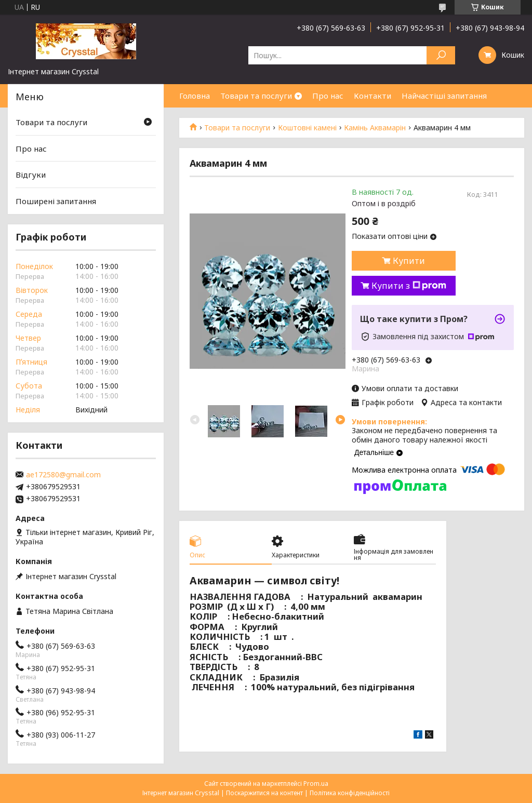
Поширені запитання (56, 201)
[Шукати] (441, 55)
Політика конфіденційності (350, 793)
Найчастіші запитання (444, 96)
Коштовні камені (307, 128)
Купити (409, 261)
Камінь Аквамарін (375, 128)
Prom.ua (316, 784)
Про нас (328, 96)
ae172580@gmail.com (63, 475)
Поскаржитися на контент (264, 793)
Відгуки (31, 175)
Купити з (409, 286)
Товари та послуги (256, 96)
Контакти (373, 96)
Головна (195, 96)
